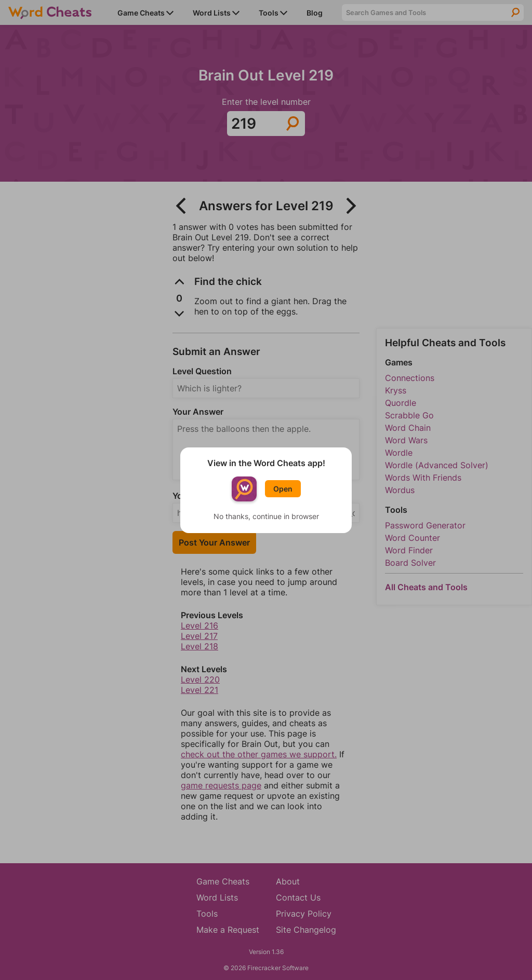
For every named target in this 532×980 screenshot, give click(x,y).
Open (283, 489)
